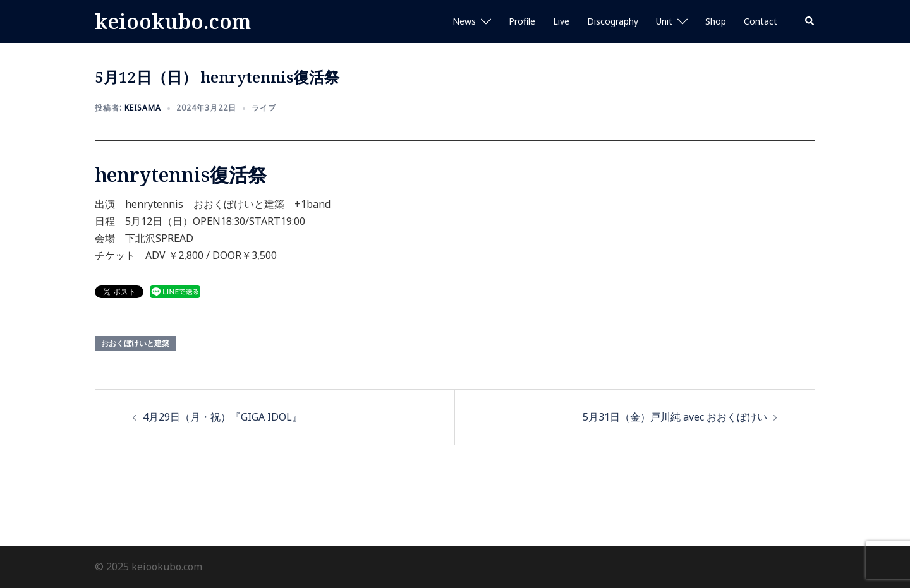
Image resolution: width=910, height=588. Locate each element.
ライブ (264, 108)
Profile (522, 21)
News (464, 21)
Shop (716, 21)
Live (561, 21)
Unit (664, 21)
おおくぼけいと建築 (135, 343)
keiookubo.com (173, 21)
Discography (613, 21)
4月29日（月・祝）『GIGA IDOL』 (222, 417)
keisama (143, 108)
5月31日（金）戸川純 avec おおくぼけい (675, 417)
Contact (761, 21)
